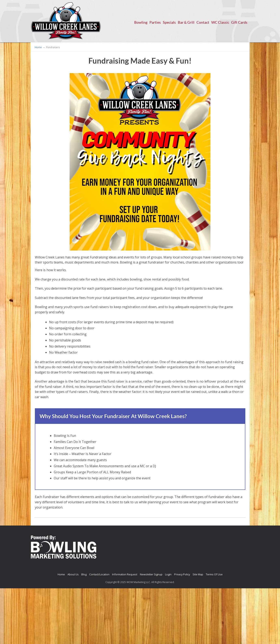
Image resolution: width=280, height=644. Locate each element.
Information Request (125, 574)
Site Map (198, 574)
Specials (169, 22)
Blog (84, 574)
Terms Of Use (214, 574)
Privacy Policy (182, 574)
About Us (73, 574)
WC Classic (220, 22)
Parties (155, 22)
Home (61, 574)
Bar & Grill (186, 22)
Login (168, 574)
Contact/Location (99, 574)
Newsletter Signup (151, 574)
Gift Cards (239, 22)
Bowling (141, 22)
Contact (203, 22)
